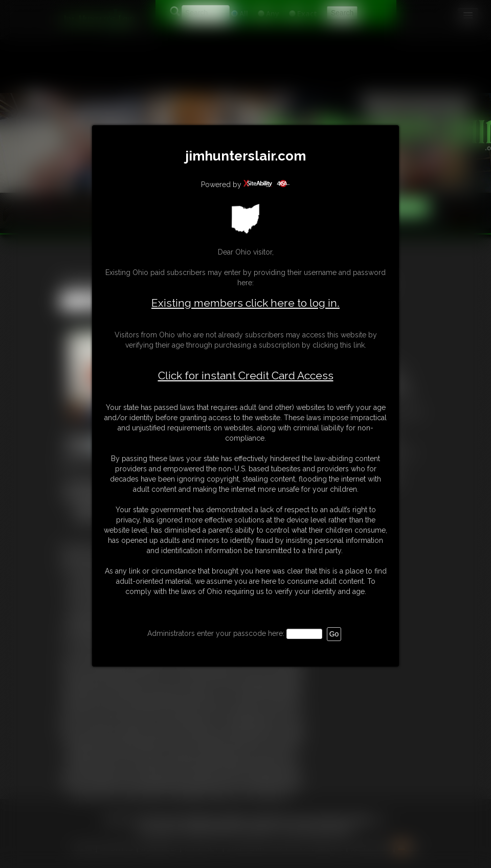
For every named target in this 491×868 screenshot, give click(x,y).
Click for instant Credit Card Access (246, 376)
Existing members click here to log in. (245, 303)
